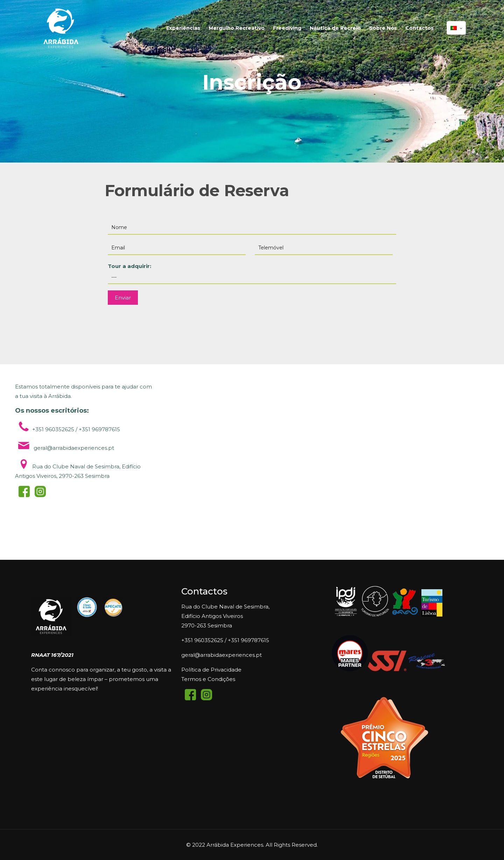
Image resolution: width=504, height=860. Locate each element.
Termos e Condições (208, 679)
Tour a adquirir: (252, 273)
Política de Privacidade (211, 670)
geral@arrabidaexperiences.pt (222, 655)
